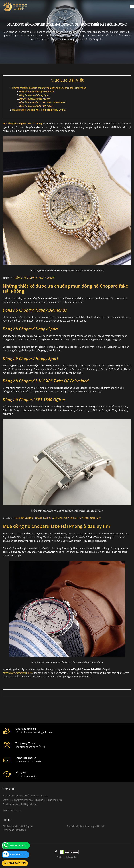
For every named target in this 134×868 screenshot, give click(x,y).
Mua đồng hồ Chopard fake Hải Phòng (23, 124)
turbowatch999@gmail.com (23, 804)
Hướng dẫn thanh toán (14, 830)
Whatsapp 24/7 (18, 846)
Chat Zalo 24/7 (18, 855)
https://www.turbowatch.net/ (17, 673)
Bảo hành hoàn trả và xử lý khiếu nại (86, 826)
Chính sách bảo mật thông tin (18, 826)
